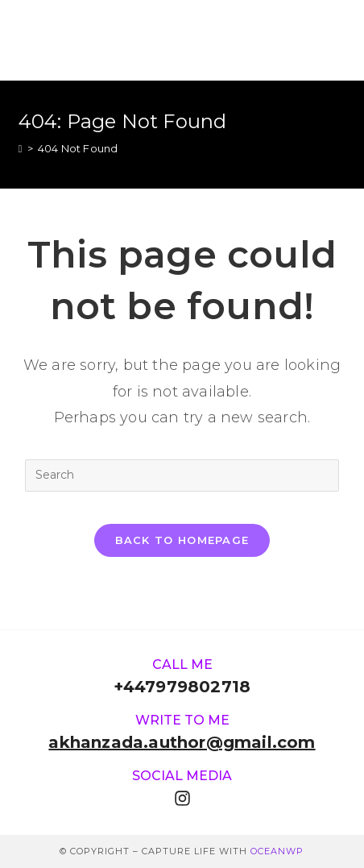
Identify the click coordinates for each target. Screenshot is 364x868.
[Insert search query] (182, 476)
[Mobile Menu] (337, 40)
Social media (182, 776)
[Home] (21, 148)
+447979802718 (182, 687)
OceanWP (277, 851)
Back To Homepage (182, 540)
